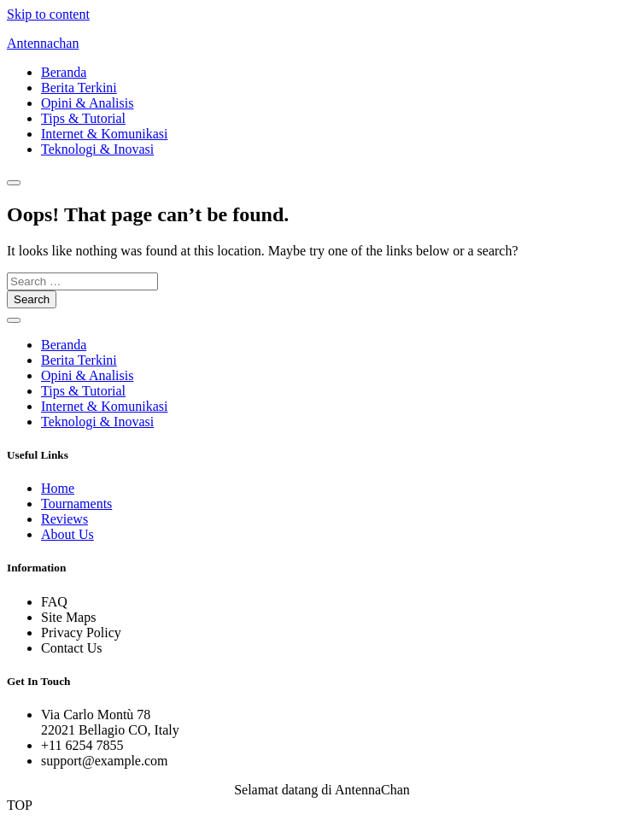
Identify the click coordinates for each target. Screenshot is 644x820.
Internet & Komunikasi (104, 134)
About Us (67, 534)
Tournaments (76, 504)
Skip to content (48, 14)
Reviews (64, 519)
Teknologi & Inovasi (97, 149)
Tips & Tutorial (83, 118)
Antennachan (43, 43)
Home (58, 488)
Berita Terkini (79, 88)
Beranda (64, 72)
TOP (20, 805)
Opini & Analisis (87, 103)
